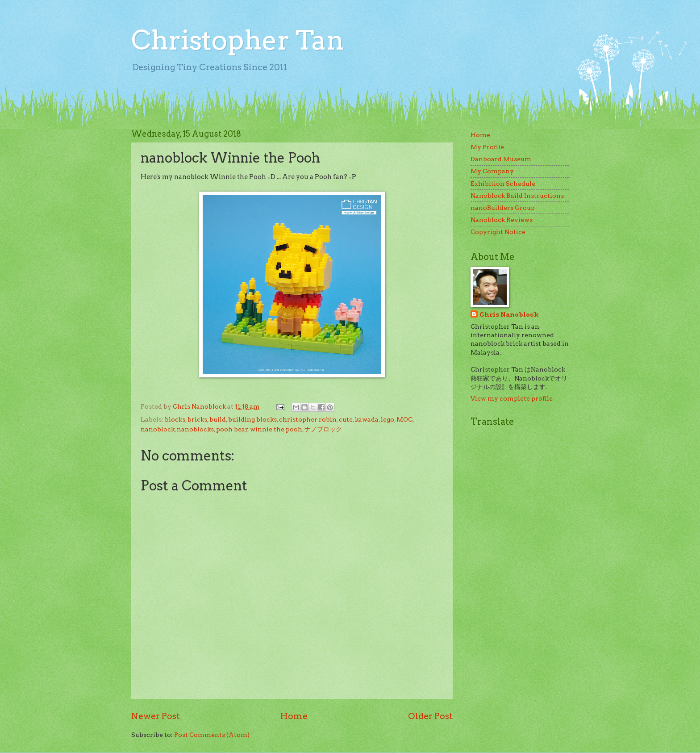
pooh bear (232, 429)
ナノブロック (323, 429)
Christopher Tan (238, 40)
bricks (197, 419)
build (218, 419)
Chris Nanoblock (509, 314)
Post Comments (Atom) (212, 735)
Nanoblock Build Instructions (517, 196)
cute (346, 419)
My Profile (487, 147)
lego (387, 419)
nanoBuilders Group (503, 208)
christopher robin (308, 419)
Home (294, 716)
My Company (492, 171)
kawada (367, 419)
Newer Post (156, 716)
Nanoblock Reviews (502, 220)
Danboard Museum (501, 159)
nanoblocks (195, 429)
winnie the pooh (276, 429)
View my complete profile (512, 398)
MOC (404, 419)
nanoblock (158, 429)
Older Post (430, 716)
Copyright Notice (498, 232)
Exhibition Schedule (503, 184)
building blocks (252, 419)
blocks (175, 419)
